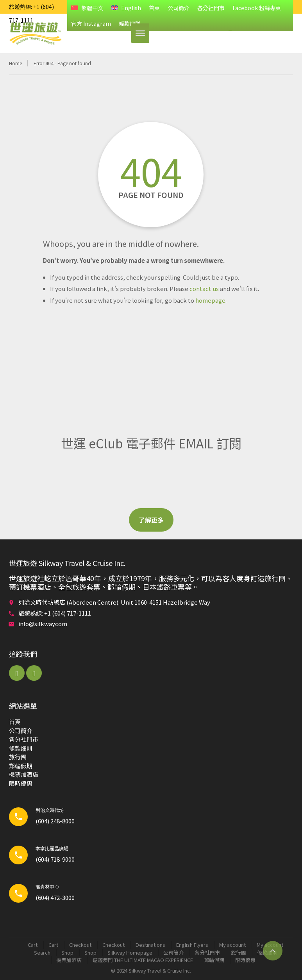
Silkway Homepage (130, 952)
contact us (204, 288)
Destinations (150, 945)
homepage (210, 300)
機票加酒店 (24, 774)
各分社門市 (211, 8)
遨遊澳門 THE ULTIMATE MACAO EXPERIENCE (143, 960)
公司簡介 (179, 8)
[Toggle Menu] (140, 33)
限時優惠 (21, 783)
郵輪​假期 (21, 766)
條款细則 (21, 748)
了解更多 (151, 520)
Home (15, 63)
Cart (33, 945)
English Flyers (192, 945)
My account (232, 945)
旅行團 (18, 757)
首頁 (154, 8)
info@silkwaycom (43, 624)
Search (42, 952)
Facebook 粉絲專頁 (257, 8)
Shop (67, 952)
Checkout (80, 945)
